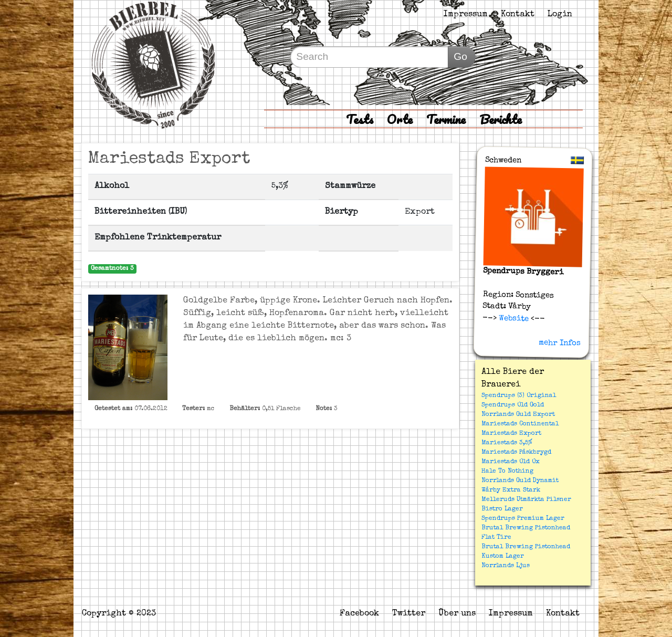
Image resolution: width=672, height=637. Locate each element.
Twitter (409, 614)
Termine (446, 119)
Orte (400, 119)
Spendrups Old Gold (513, 405)
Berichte (501, 119)
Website (513, 318)
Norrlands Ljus (506, 566)
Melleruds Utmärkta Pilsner (526, 500)
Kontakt (518, 15)
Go (460, 56)
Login (560, 15)
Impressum (466, 15)
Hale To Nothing (507, 472)
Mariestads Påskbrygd (516, 453)
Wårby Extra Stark (511, 490)
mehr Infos (560, 343)
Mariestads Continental (520, 424)
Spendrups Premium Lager (523, 519)
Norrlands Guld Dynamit (520, 481)
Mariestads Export (511, 434)
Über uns (457, 614)
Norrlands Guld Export (518, 415)
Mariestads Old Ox (511, 462)
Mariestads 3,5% (507, 443)
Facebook (359, 614)
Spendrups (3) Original (519, 396)
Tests (360, 119)
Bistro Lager (502, 509)
